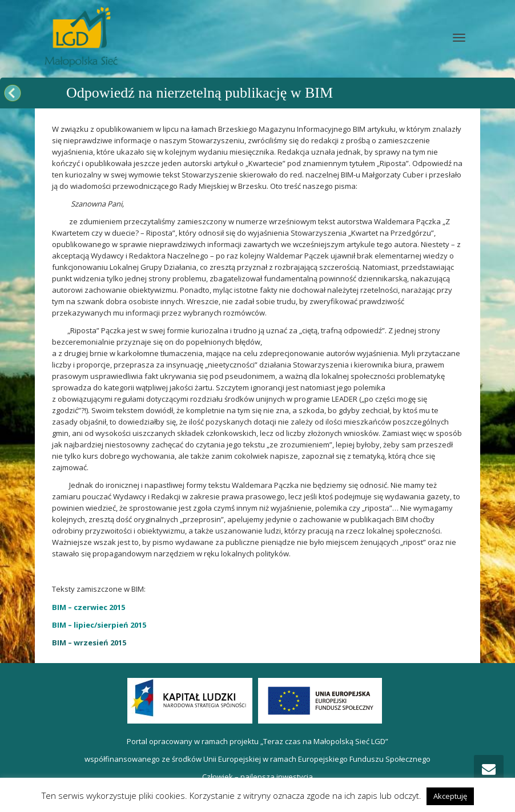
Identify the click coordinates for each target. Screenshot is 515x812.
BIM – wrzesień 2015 (89, 643)
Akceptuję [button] (450, 796)
